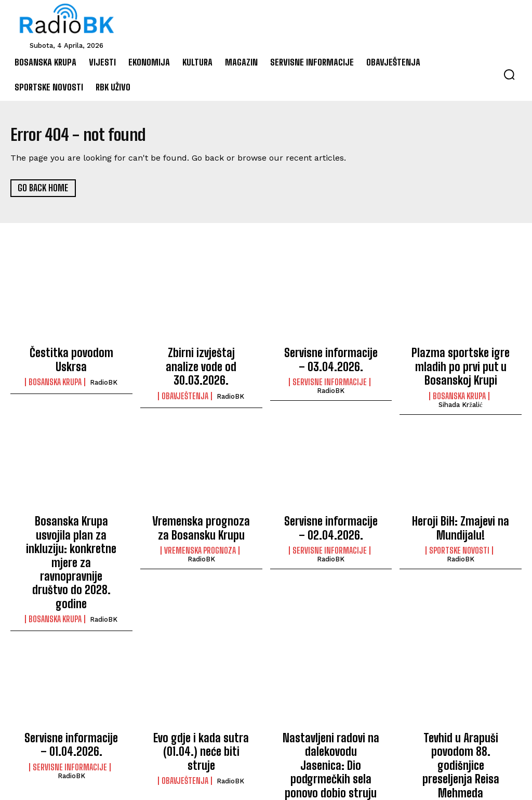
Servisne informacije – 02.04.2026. (331, 519)
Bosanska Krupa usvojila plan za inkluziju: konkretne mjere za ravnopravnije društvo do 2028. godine (71, 536)
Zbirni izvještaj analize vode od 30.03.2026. (201, 358)
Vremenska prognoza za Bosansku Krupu (201, 519)
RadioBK (104, 367)
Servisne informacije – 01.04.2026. (71, 696)
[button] (509, 74)
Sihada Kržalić (461, 398)
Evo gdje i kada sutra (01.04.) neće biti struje (201, 696)
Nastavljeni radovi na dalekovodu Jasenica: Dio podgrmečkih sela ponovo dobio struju (331, 707)
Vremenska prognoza (200, 539)
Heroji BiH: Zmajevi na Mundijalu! (461, 519)
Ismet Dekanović (331, 747)
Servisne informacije (330, 378)
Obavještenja (185, 378)
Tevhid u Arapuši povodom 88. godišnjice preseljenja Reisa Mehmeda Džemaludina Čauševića (461, 707)
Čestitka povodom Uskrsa (71, 352)
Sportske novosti (459, 539)
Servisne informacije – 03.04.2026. (331, 358)
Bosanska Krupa (55, 367)
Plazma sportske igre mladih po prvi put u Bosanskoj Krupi (461, 364)
